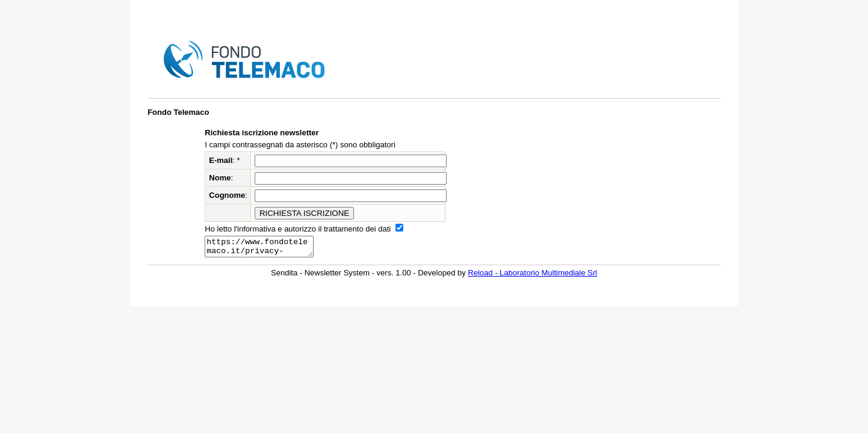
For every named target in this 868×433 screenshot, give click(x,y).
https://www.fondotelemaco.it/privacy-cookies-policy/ (265, 248)
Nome (220, 178)
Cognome (227, 195)
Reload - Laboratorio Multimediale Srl (532, 276)
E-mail (221, 160)
